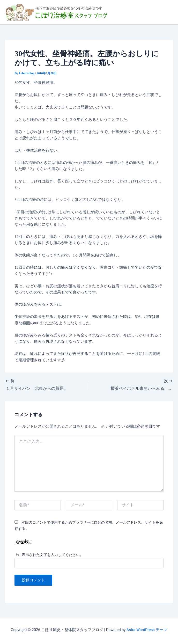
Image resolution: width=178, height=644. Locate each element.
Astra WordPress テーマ (147, 630)
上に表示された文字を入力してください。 (49, 555)
